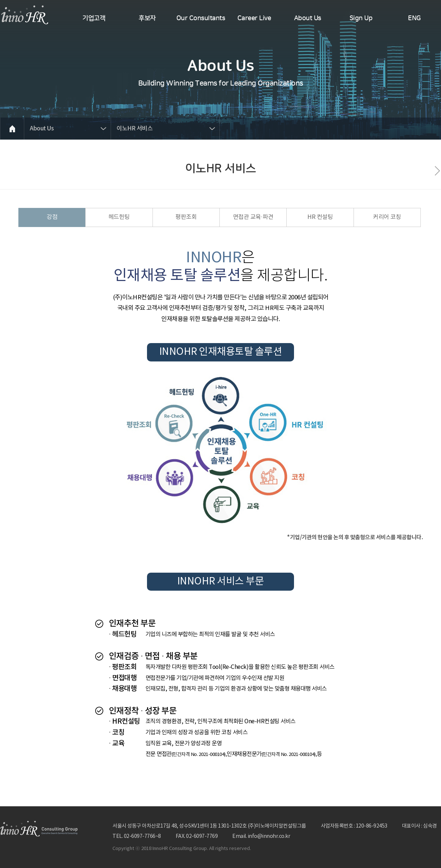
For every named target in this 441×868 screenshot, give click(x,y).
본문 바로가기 (0, 0)
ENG (414, 18)
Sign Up (361, 18)
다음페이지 (437, 171)
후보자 (147, 18)
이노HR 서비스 (135, 129)
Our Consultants (201, 18)
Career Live (254, 18)
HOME (12, 129)
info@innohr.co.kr (269, 836)
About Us (308, 18)
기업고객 (94, 18)
